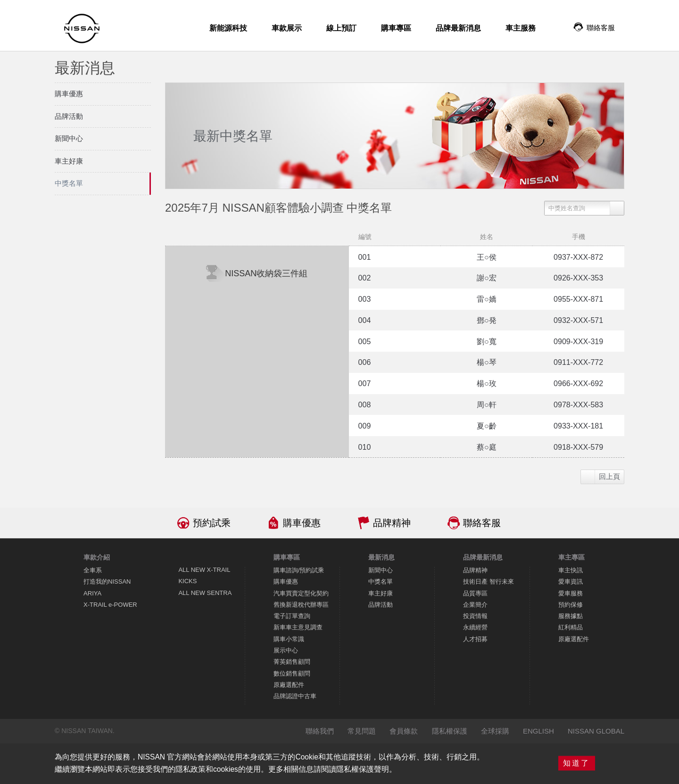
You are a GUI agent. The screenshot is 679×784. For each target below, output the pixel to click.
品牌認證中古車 (295, 696)
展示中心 (286, 650)
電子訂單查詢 (292, 616)
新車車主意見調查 (298, 627)
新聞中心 (381, 570)
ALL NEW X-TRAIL (204, 570)
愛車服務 (571, 593)
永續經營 (475, 627)
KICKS (187, 581)
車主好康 (381, 593)
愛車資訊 (571, 582)
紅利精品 (571, 627)
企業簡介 (475, 605)
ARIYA (92, 593)
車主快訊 (571, 570)
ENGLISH (538, 731)
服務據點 (571, 616)
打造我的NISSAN (107, 582)
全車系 (93, 570)
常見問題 (362, 731)
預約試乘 (212, 523)
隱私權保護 (450, 731)
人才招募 (475, 639)
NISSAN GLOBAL (596, 731)
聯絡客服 (482, 523)
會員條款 (404, 731)
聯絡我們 (320, 731)
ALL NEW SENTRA (205, 593)
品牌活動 (381, 605)
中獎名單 (381, 582)
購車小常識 (289, 639)
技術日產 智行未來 (489, 582)
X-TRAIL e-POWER (110, 605)
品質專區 (475, 593)
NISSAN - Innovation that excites (82, 29)
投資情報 (475, 616)
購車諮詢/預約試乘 (299, 570)
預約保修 (571, 605)
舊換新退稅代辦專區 (301, 605)
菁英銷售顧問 (292, 662)
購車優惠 (302, 523)
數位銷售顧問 (292, 673)
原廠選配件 (289, 685)
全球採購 (495, 731)
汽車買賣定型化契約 (301, 593)
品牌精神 (392, 523)
